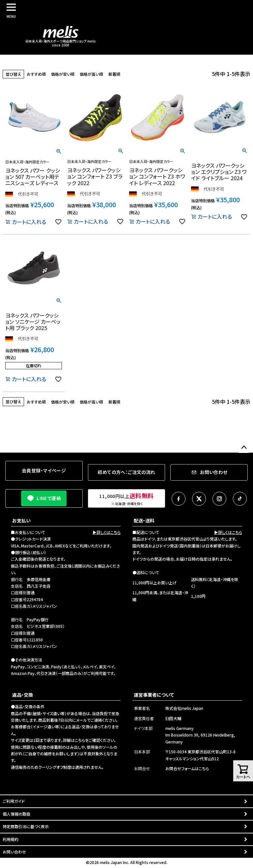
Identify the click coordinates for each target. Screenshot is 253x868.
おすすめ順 (36, 74)
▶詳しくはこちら (107, 532)
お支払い (21, 520)
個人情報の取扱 (16, 814)
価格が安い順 (63, 74)
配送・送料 (144, 520)
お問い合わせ (14, 852)
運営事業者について (154, 695)
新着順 (114, 74)
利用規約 (11, 839)
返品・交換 (23, 695)
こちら (80, 740)
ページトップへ (244, 448)
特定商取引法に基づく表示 (26, 826)
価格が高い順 (91, 74)
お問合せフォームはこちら (187, 768)
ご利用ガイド (14, 801)
